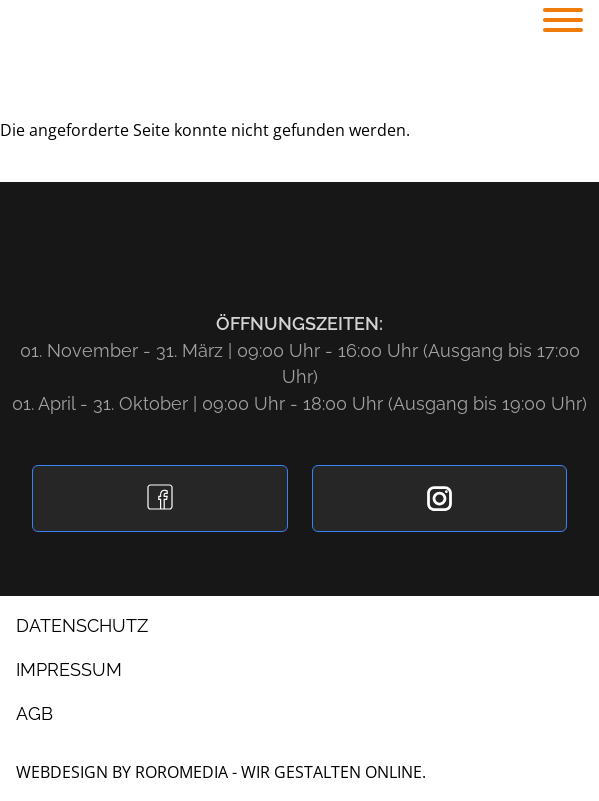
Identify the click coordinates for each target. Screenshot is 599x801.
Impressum (69, 669)
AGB (34, 713)
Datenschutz (82, 625)
